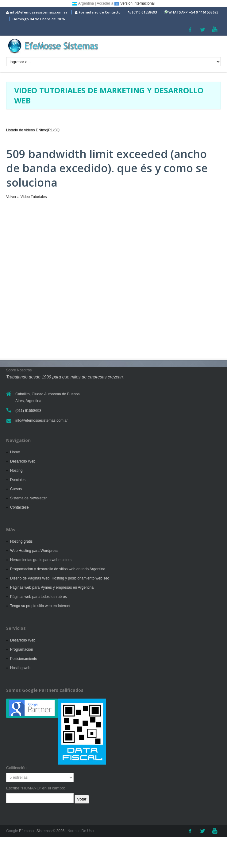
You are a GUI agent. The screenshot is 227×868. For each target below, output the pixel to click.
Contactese (19, 507)
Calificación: (17, 768)
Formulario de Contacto (98, 12)
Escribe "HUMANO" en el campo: (36, 788)
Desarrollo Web (23, 461)
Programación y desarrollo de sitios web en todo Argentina (58, 569)
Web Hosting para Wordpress (34, 551)
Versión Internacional (135, 3)
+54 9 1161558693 (204, 12)
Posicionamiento (24, 659)
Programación (22, 649)
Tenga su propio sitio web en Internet (40, 606)
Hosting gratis (21, 541)
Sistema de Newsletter (29, 498)
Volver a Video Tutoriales (27, 197)
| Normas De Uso (79, 831)
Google (12, 831)
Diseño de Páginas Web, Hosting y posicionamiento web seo (60, 578)
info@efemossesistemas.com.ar (37, 12)
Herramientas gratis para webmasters (41, 560)
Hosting (16, 471)
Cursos (16, 489)
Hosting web (20, 668)
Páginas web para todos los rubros (38, 597)
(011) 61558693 (144, 12)
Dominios (18, 480)
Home (15, 452)
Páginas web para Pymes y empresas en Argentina (52, 587)
